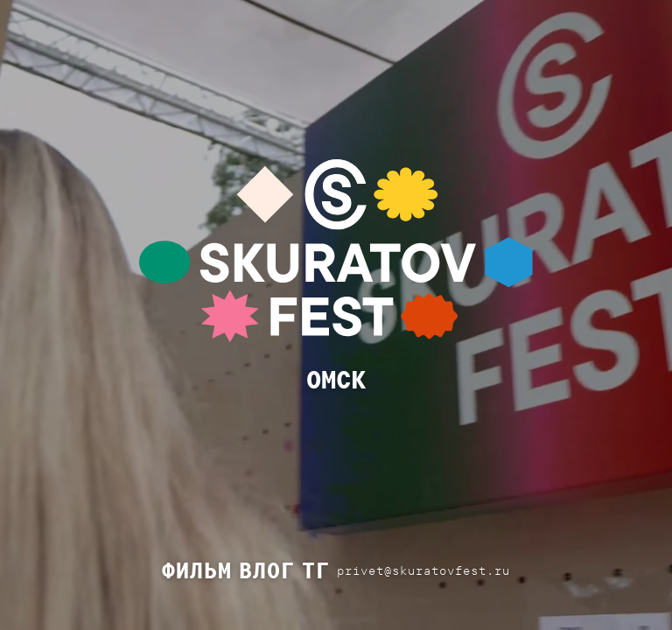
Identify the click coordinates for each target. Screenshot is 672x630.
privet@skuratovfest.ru (423, 570)
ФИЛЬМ (197, 570)
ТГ (316, 570)
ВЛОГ (267, 570)
